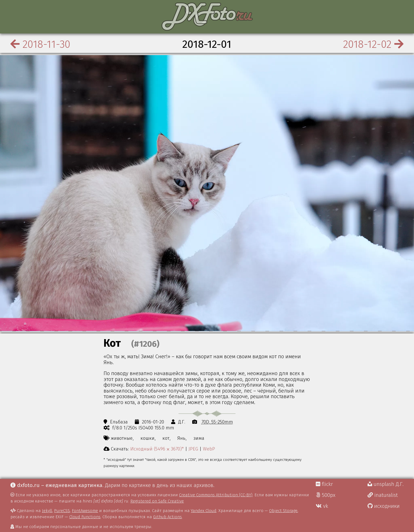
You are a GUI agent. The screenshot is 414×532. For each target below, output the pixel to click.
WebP (209, 449)
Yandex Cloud (204, 511)
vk (322, 506)
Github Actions (167, 517)
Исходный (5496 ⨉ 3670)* (157, 449)
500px (326, 495)
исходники (384, 506)
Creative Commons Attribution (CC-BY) (216, 495)
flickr (324, 484)
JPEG (193, 449)
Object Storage (283, 511)
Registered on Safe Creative (157, 501)
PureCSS (62, 511)
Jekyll (47, 511)
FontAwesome (85, 511)
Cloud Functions (85, 517)
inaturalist (383, 495)
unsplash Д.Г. (386, 484)
